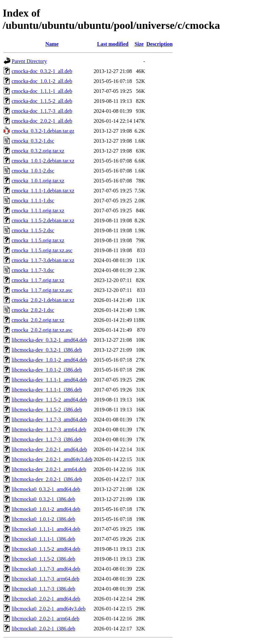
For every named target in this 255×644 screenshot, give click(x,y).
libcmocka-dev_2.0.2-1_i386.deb (47, 479)
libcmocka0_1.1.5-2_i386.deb (43, 559)
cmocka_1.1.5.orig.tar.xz (38, 240)
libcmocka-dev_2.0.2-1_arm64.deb (49, 469)
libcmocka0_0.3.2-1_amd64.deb (46, 489)
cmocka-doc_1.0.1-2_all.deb (42, 81)
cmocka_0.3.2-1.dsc (33, 141)
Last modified (113, 44)
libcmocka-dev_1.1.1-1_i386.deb (47, 390)
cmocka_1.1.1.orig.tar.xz (38, 211)
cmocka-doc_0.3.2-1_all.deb (42, 71)
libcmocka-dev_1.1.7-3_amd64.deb (49, 420)
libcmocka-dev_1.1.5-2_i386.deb (47, 410)
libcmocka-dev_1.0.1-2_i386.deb (47, 370)
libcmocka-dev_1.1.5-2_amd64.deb (49, 400)
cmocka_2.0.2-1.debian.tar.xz (43, 300)
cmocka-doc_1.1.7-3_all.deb (42, 111)
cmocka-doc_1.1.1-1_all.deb (42, 91)
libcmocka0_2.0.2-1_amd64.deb (46, 599)
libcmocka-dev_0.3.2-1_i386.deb (47, 350)
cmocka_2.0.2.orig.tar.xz (38, 320)
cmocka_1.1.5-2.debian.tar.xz (43, 220)
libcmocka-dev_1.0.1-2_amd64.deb (49, 360)
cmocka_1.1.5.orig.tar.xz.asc (42, 250)
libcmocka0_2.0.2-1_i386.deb (43, 629)
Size (139, 44)
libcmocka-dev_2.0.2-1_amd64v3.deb (52, 459)
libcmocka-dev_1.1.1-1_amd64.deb (49, 380)
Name (52, 44)
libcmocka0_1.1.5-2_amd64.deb (46, 549)
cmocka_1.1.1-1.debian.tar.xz (43, 191)
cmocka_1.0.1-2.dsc (33, 171)
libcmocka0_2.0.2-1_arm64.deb (45, 619)
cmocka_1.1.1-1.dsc (33, 201)
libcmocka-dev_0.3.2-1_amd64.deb (49, 340)
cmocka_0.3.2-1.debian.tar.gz (43, 131)
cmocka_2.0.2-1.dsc (33, 310)
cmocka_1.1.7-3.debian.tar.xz (43, 260)
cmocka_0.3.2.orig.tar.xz (38, 151)
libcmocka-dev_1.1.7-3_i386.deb (47, 439)
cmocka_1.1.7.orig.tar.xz (38, 280)
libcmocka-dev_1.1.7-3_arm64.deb (49, 429)
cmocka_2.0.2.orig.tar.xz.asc (42, 330)
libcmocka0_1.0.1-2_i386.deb (43, 519)
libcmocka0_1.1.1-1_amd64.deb (46, 529)
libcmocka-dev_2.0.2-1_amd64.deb (49, 449)
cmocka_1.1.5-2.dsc (33, 230)
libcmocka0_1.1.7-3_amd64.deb (46, 569)
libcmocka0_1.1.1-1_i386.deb (43, 539)
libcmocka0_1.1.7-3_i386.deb (43, 589)
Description (160, 44)
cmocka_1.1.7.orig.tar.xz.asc (42, 290)
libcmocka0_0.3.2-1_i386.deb (43, 499)
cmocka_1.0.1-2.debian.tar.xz (43, 161)
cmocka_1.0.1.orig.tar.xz (38, 181)
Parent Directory (29, 61)
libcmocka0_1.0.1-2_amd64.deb (46, 509)
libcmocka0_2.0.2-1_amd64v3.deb (49, 609)
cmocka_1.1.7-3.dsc (33, 270)
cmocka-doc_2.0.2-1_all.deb (42, 121)
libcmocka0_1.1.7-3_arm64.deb (45, 579)
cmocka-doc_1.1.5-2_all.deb (42, 101)
